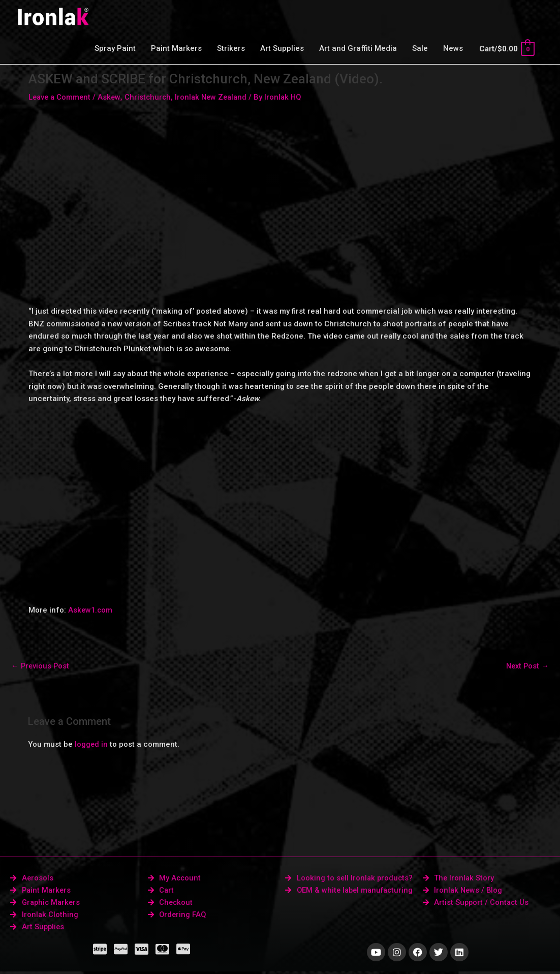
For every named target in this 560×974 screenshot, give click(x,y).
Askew (112, 97)
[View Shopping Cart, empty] (506, 49)
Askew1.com (91, 610)
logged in (91, 745)
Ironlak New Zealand (216, 97)
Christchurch (151, 97)
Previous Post (41, 666)
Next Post (526, 666)
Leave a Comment (61, 97)
